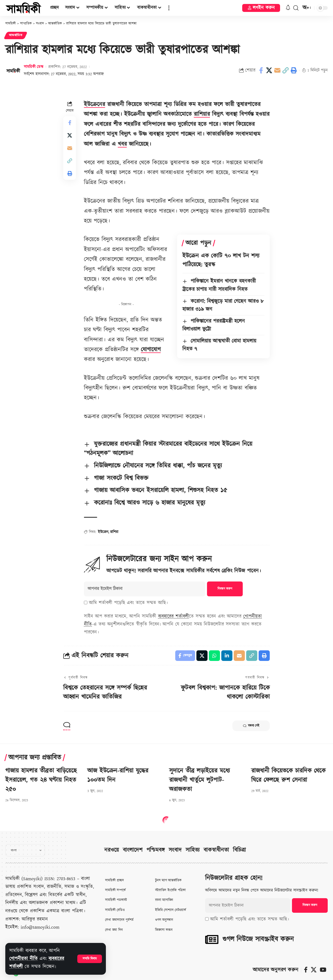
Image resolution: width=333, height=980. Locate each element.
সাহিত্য (193, 850)
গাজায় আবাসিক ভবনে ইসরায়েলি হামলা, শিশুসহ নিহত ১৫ (161, 490)
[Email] (277, 70)
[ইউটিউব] (323, 970)
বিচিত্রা (239, 850)
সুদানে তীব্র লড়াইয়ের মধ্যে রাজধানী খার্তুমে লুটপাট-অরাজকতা (199, 780)
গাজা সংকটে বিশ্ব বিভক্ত (121, 478)
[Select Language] (25, 850)
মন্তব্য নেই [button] (251, 726)
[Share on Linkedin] (227, 656)
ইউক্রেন (103, 532)
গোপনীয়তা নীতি (23, 959)
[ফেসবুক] (306, 970)
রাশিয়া (114, 532)
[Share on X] (269, 70)
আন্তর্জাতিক (16, 35)
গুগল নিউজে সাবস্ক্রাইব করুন (258, 939)
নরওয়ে (112, 850)
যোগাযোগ (151, 350)
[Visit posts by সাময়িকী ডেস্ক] (13, 70)
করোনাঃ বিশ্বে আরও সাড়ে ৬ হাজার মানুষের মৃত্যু (150, 503)
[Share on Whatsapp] (214, 656)
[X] (314, 970)
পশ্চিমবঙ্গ (156, 850)
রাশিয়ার (202, 114)
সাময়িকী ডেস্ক (34, 67)
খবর (122, 144)
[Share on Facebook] (261, 70)
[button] (90, 959)
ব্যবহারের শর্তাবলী (174, 616)
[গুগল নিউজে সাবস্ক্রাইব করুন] (212, 939)
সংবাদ (175, 850)
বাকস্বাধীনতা (216, 850)
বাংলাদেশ (133, 850)
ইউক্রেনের (94, 104)
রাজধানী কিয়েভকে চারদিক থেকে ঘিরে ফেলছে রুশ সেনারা (288, 775)
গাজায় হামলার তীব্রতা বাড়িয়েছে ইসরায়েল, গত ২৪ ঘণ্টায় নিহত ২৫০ (41, 780)
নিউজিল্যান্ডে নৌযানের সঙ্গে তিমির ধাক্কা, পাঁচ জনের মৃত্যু (158, 466)
